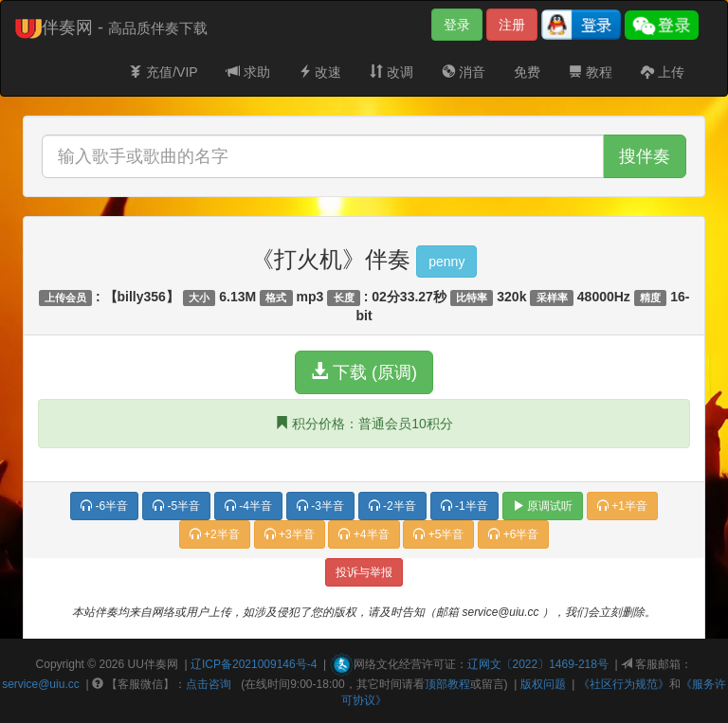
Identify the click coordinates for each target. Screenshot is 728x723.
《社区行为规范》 (624, 684)
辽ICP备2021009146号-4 (254, 664)
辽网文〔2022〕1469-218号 (538, 664)
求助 (248, 72)
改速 (320, 72)
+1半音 (622, 506)
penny (446, 262)
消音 (464, 72)
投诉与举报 (364, 572)
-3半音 (320, 506)
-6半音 (104, 506)
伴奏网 (161, 664)
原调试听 (543, 506)
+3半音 (290, 534)
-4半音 (248, 506)
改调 (391, 72)
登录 (457, 25)
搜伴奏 (645, 156)
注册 (512, 25)
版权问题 (543, 684)
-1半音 (464, 506)
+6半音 (513, 534)
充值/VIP (163, 72)
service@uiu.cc (41, 684)
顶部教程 (447, 684)
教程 (591, 72)
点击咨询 (209, 684)
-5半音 (176, 506)
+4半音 (364, 534)
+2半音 (215, 534)
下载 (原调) (364, 372)
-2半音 (392, 506)
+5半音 (438, 534)
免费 (527, 72)
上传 (663, 72)
